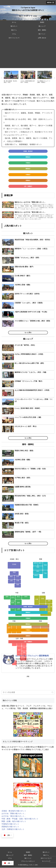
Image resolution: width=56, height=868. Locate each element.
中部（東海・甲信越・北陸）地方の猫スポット (20, 819)
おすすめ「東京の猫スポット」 (14, 816)
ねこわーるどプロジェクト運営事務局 (32, 656)
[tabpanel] (11, 78)
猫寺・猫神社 (28, 855)
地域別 (28, 852)
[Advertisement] (28, 54)
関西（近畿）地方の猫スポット (14, 822)
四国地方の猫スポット (10, 827)
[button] (52, 693)
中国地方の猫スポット (10, 824)
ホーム (10, 852)
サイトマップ (46, 861)
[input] (28, 693)
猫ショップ (10, 855)
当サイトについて (46, 858)
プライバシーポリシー (28, 861)
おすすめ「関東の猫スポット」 (14, 814)
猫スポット (46, 852)
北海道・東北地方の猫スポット (14, 811)
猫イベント (28, 858)
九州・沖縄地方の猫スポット (13, 829)
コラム (10, 858)
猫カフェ (46, 855)
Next (55, 78)
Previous (1, 78)
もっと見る (28, 333)
